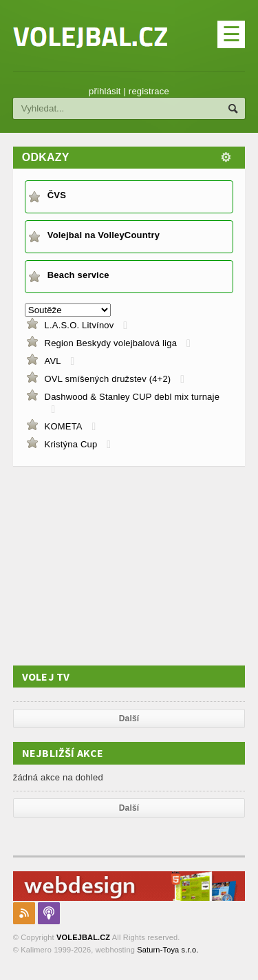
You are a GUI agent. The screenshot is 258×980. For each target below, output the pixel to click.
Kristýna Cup (71, 444)
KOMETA (64, 426)
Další (129, 718)
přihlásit (105, 91)
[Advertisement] (116, 566)
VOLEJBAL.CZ (83, 937)
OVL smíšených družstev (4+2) (108, 379)
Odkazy (46, 157)
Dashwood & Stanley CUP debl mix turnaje (132, 397)
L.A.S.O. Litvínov (79, 325)
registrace (149, 91)
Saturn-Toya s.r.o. (168, 950)
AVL (53, 361)
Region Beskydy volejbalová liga (111, 343)
